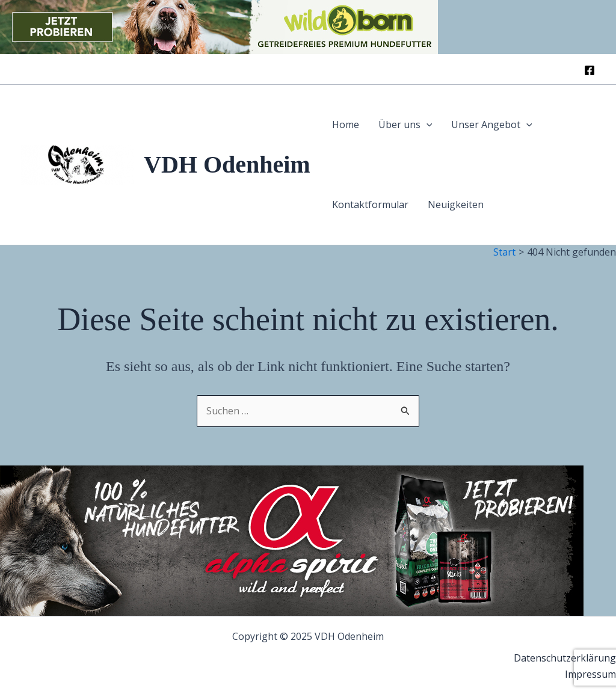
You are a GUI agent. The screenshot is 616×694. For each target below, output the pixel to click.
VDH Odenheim (227, 164)
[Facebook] (590, 70)
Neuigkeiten (456, 204)
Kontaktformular (370, 204)
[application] (427, 125)
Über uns (405, 125)
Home (346, 124)
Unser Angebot (492, 125)
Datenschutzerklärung (565, 658)
